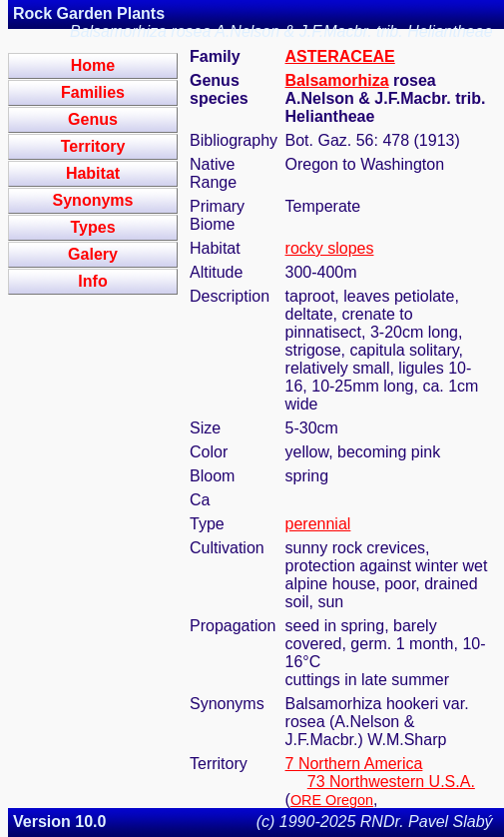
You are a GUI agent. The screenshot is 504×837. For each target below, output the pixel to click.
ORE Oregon (332, 800)
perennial (318, 524)
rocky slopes (330, 248)
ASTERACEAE (340, 56)
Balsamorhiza (337, 80)
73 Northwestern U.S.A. (391, 782)
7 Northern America (354, 764)
